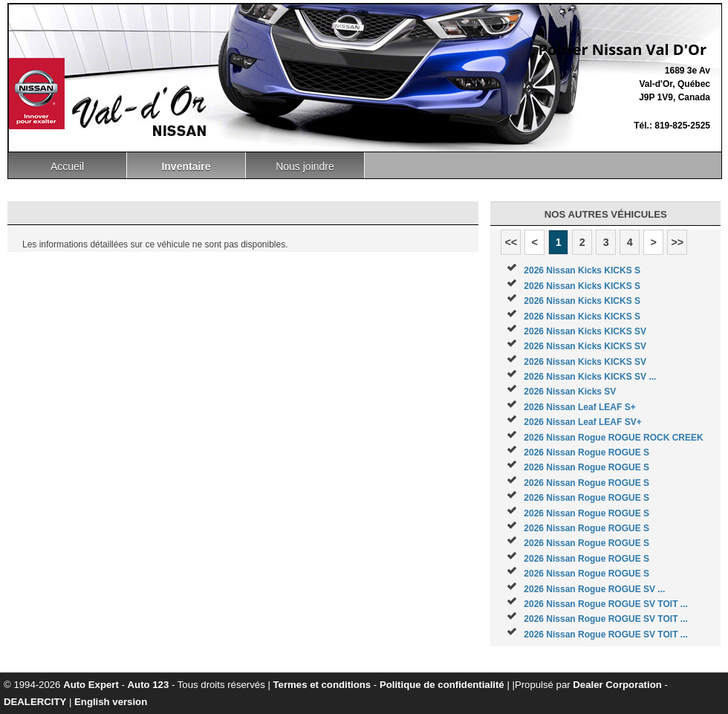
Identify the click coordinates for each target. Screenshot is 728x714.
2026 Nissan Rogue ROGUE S (586, 452)
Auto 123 (149, 685)
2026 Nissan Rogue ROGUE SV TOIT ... (606, 604)
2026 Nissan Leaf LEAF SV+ (582, 422)
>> (677, 242)
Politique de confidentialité (442, 685)
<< (511, 242)
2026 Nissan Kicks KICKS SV (585, 331)
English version (111, 702)
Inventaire (186, 166)
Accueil (67, 166)
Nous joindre (305, 166)
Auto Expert (91, 685)
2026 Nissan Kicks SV (570, 392)
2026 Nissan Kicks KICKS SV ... (590, 377)
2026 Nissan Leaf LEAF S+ (579, 407)
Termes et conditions (322, 685)
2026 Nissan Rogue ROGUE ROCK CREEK (613, 438)
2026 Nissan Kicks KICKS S (582, 270)
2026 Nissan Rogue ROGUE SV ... (594, 589)
